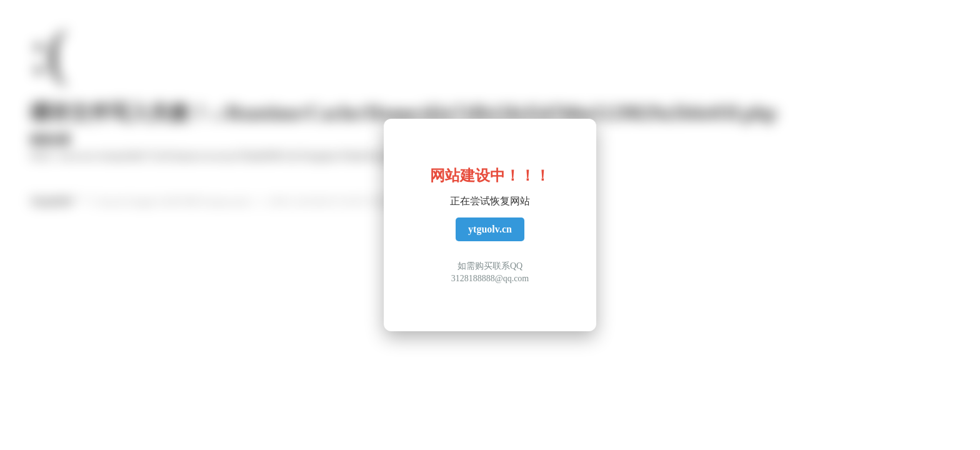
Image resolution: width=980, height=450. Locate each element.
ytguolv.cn (490, 229)
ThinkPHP (51, 202)
